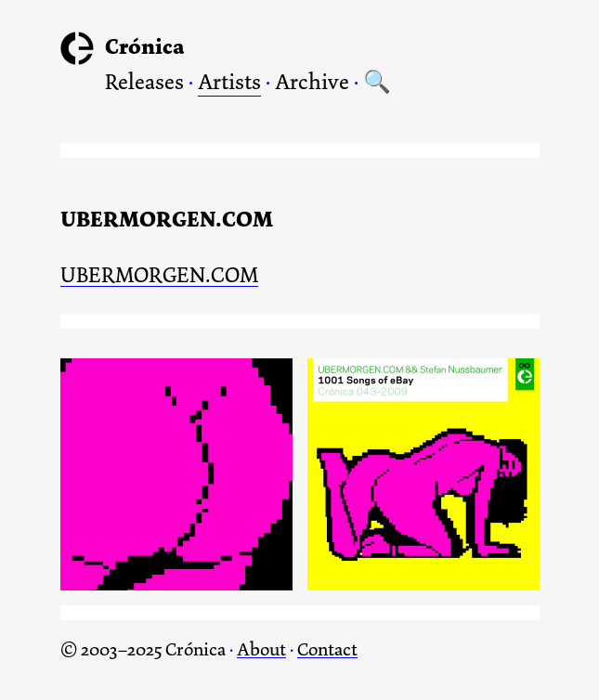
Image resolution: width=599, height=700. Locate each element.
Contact (327, 649)
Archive (312, 82)
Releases (144, 82)
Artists (229, 82)
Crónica (145, 46)
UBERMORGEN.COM (159, 276)
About (261, 649)
